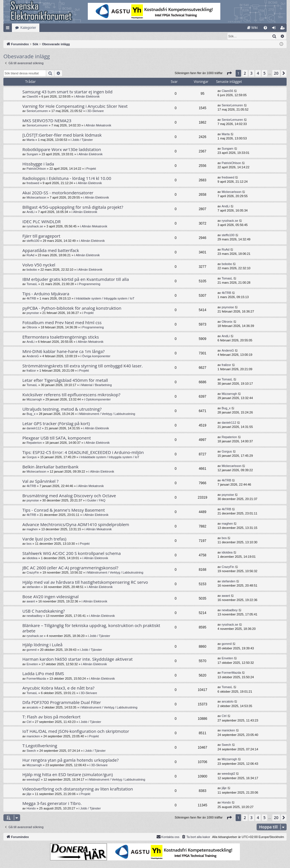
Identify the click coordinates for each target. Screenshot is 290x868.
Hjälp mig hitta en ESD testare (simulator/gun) (68, 775)
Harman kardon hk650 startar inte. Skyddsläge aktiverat (77, 659)
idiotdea (32, 558)
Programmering (89, 284)
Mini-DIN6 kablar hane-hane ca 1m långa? (64, 352)
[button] (229, 74)
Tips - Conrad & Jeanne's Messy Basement (64, 510)
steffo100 (33, 241)
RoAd (31, 255)
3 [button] (251, 73)
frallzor (31, 371)
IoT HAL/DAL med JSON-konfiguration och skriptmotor (76, 731)
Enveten (32, 664)
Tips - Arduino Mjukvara (46, 294)
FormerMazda (36, 679)
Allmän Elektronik (88, 97)
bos (29, 544)
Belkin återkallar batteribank (50, 467)
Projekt (91, 169)
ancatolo (33, 708)
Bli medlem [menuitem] (284, 29)
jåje (29, 794)
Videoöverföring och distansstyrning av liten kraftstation (78, 789)
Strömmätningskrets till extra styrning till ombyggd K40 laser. (83, 366)
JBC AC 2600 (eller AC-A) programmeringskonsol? (70, 568)
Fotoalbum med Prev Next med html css (62, 323)
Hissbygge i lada (38, 164)
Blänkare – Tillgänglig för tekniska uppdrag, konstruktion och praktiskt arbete (91, 628)
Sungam (32, 154)
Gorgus (32, 457)
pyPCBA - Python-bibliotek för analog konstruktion (72, 308)
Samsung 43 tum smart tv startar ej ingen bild (67, 92)
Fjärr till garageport (41, 236)
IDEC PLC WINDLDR (41, 222)
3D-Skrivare (95, 111)
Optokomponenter (98, 400)
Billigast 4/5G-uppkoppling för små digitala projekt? (73, 207)
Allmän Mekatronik (98, 126)
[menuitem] (252, 28)
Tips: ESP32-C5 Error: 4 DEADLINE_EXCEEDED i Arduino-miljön (83, 453)
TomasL (32, 284)
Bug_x (31, 414)
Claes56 (32, 97)
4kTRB (31, 299)
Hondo (31, 809)
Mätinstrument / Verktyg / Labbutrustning (107, 414)
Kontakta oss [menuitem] (168, 837)
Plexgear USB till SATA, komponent (57, 438)
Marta (31, 140)
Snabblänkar (9, 29)
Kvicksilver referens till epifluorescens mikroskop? (71, 395)
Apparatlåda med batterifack (51, 251)
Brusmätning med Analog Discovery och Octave (69, 496)
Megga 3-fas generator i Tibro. (52, 804)
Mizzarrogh (34, 400)
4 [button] (258, 73)
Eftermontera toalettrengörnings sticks (61, 337)
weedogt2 (33, 780)
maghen (32, 529)
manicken (33, 736)
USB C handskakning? (44, 611)
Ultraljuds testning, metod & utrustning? (62, 409)
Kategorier (28, 28)
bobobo (32, 270)
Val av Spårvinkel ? (40, 481)
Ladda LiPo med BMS (43, 674)
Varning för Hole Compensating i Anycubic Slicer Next (75, 106)
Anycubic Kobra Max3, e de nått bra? (58, 688)
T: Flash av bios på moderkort (51, 717)
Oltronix (32, 328)
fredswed (33, 183)
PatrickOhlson (36, 169)
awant (31, 602)
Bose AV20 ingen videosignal (51, 597)
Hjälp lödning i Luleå (42, 645)
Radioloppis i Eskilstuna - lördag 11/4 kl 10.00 (67, 178)
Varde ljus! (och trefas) (44, 539)
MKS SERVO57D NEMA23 (47, 121)
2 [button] (245, 73)
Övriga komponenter (96, 356)
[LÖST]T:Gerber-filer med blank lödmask (62, 135)
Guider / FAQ (96, 501)
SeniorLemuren (37, 111)
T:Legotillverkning (40, 746)
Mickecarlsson (37, 198)
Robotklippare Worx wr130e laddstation (62, 150)
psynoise (33, 313)
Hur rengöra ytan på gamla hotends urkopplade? (71, 760)
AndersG (33, 356)
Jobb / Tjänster (83, 140)
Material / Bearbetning (97, 385)
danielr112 (34, 428)
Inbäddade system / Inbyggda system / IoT (105, 299)
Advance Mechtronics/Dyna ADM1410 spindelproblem (76, 525)
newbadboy (35, 616)
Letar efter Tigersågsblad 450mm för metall (65, 380)
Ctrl (29, 722)
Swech (31, 751)
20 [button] (276, 73)
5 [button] (265, 73)
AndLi (31, 212)
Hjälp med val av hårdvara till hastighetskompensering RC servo (85, 582)
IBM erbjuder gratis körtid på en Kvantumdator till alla (76, 279)
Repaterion (34, 443)
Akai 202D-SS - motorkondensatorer (58, 193)
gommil (32, 650)
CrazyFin (33, 573)
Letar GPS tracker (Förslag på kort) (56, 424)
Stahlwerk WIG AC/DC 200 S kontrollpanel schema (72, 553)
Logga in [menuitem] (275, 29)
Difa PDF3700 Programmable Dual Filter (62, 703)
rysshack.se (35, 227)
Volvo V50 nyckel (39, 265)
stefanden (33, 587)
